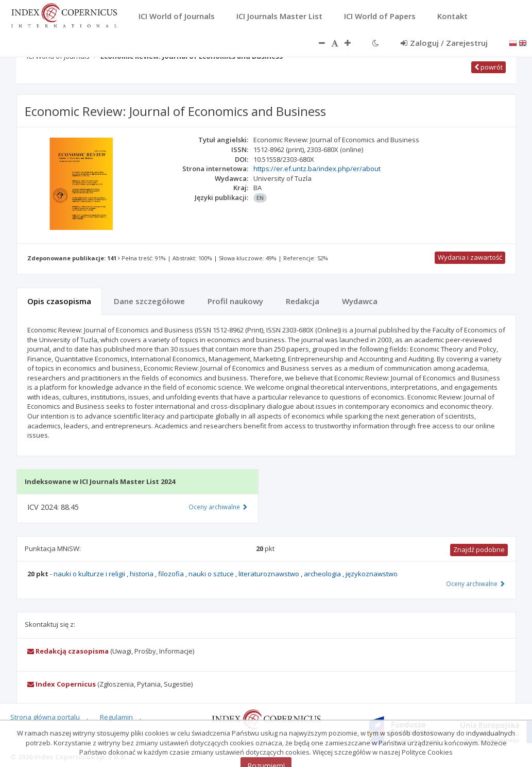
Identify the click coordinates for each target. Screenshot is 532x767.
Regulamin (116, 717)
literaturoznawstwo (270, 574)
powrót (488, 67)
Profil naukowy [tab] (235, 301)
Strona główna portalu (45, 717)
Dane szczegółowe (149, 301)
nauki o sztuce (212, 574)
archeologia (323, 574)
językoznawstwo (372, 574)
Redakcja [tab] (303, 301)
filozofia (172, 574)
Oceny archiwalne (476, 583)
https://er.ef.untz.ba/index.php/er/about (317, 169)
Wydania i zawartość (470, 257)
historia (142, 574)
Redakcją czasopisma (68, 651)
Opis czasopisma (59, 301)
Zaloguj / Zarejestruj (444, 43)
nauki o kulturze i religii (90, 574)
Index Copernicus (62, 684)
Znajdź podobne (479, 549)
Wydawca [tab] (360, 301)
